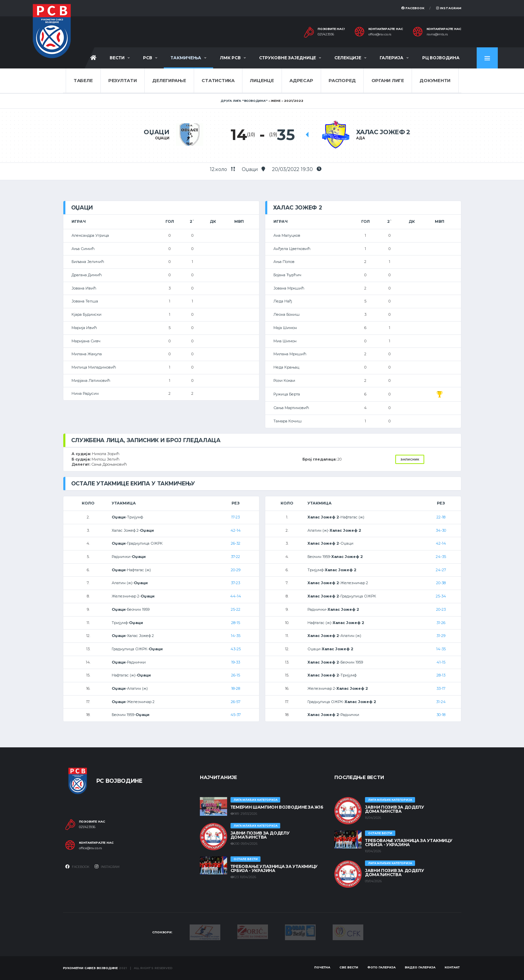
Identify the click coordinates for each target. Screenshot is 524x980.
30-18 (441, 715)
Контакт (452, 967)
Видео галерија (420, 967)
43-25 (236, 649)
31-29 (441, 636)
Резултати (123, 80)
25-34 (441, 596)
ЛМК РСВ (230, 58)
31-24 (441, 702)
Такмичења (186, 58)
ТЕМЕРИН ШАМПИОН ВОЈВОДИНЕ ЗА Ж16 (277, 807)
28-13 (441, 675)
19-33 (236, 662)
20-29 (236, 570)
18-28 (236, 688)
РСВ (148, 58)
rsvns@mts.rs (437, 34)
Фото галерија (382, 967)
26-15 (236, 675)
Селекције (348, 58)
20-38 (441, 583)
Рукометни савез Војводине (91, 968)
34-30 (441, 530)
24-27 (441, 570)
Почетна (322, 967)
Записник (410, 459)
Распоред (342, 80)
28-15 (236, 623)
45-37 (236, 715)
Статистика (218, 80)
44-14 (236, 596)
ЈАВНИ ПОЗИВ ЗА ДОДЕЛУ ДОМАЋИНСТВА (260, 835)
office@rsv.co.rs (380, 34)
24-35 (441, 557)
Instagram (449, 8)
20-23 (441, 609)
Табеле (83, 80)
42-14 (236, 530)
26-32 (236, 543)
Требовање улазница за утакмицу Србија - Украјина (274, 868)
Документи (435, 80)
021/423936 (326, 34)
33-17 (441, 688)
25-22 (236, 609)
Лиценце (262, 80)
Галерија (392, 58)
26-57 (236, 702)
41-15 (441, 662)
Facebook (413, 8)
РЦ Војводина (441, 58)
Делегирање (169, 80)
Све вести (349, 967)
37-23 (235, 583)
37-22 (235, 557)
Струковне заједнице (288, 58)
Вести (117, 58)
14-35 (236, 636)
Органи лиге (388, 80)
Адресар (301, 80)
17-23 (235, 517)
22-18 (441, 517)
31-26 (441, 623)
